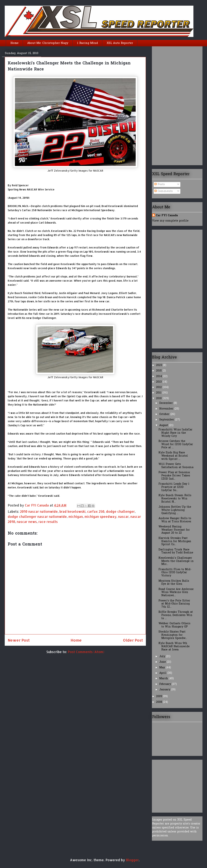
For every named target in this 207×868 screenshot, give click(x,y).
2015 (159, 371)
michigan (76, 517)
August (164, 425)
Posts (160, 185)
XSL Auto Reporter (120, 43)
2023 (160, 365)
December (167, 403)
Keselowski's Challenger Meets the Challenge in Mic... (176, 561)
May (163, 668)
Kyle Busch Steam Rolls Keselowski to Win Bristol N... (175, 499)
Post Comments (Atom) (86, 652)
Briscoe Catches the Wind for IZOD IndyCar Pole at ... (176, 444)
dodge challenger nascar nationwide (37, 517)
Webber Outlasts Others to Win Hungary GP (174, 625)
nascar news (27, 522)
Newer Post (19, 640)
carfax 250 (96, 511)
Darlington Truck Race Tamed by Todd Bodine (176, 551)
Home (14, 43)
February (166, 684)
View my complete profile (170, 221)
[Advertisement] (167, 104)
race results (48, 522)
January (165, 690)
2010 (159, 398)
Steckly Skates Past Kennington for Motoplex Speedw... (173, 635)
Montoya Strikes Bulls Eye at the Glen (174, 583)
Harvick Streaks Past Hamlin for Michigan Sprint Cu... (175, 541)
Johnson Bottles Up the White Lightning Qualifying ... (175, 510)
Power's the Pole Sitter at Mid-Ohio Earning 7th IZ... (174, 604)
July (163, 657)
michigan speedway (100, 517)
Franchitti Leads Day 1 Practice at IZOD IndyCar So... (174, 487)
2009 (160, 696)
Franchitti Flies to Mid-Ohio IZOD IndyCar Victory (175, 573)
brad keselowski (72, 511)
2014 (159, 376)
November (167, 409)
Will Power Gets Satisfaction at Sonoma (176, 466)
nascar (123, 517)
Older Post (133, 640)
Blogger (132, 860)
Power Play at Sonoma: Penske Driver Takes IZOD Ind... (174, 476)
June (163, 662)
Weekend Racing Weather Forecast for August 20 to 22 (174, 530)
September (167, 420)
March (164, 679)
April (163, 673)
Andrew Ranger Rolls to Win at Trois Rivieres (175, 520)
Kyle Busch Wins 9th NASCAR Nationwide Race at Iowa (174, 647)
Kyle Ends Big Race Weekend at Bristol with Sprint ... (173, 456)
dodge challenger (120, 511)
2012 (159, 387)
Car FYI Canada (37, 505)
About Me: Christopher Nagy (48, 43)
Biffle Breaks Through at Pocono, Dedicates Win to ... (176, 615)
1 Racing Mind (87, 43)
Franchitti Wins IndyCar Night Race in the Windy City (175, 433)
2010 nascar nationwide (39, 511)
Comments (164, 191)
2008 (160, 702)
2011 (159, 393)
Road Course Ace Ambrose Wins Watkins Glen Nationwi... (176, 593)
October (165, 414)
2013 (159, 382)
